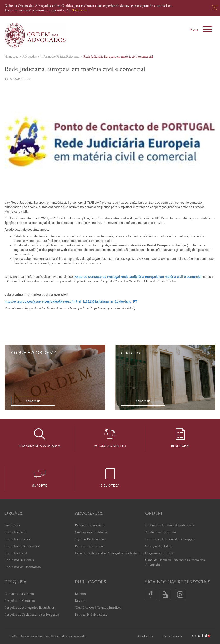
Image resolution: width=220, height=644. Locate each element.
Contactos (146, 636)
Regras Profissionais (89, 525)
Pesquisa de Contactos (20, 601)
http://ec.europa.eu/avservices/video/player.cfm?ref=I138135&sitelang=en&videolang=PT (71, 301)
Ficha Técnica (172, 636)
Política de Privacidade (91, 615)
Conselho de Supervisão (22, 546)
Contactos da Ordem (19, 594)
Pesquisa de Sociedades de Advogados (32, 615)
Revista (80, 601)
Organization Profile (160, 553)
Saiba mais (80, 10)
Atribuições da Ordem (161, 532)
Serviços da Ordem (159, 546)
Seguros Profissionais (90, 539)
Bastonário (12, 525)
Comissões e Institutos (91, 532)
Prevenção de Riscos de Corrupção (170, 539)
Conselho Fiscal (16, 553)
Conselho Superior (18, 539)
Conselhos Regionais (19, 560)
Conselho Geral (16, 532)
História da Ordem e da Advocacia (170, 525)
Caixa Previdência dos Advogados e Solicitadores (110, 553)
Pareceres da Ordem (89, 546)
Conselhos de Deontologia (23, 567)
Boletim (80, 594)
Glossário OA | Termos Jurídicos (98, 608)
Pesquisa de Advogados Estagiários (30, 608)
